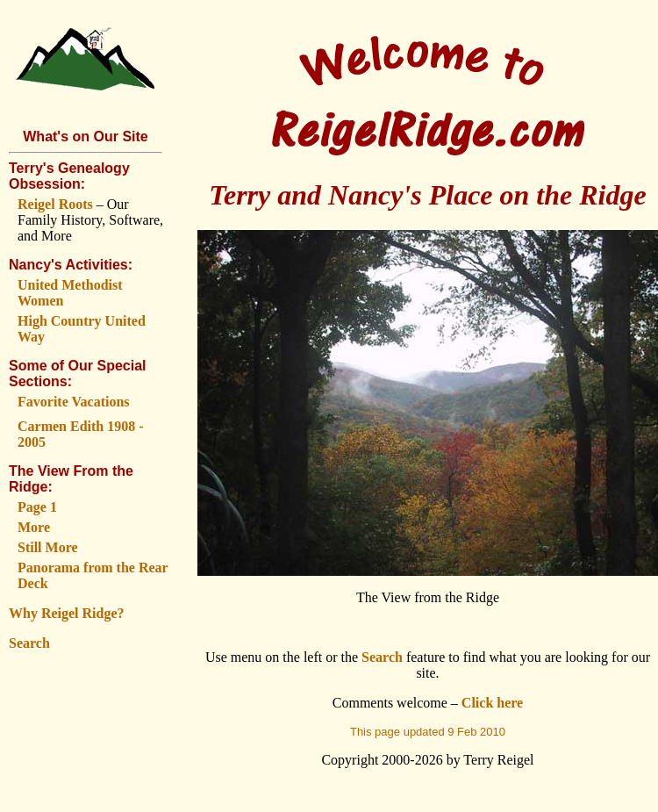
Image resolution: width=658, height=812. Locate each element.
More (34, 527)
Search (29, 643)
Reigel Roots (55, 204)
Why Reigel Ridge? (67, 613)
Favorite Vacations (74, 402)
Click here (492, 703)
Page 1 (37, 507)
